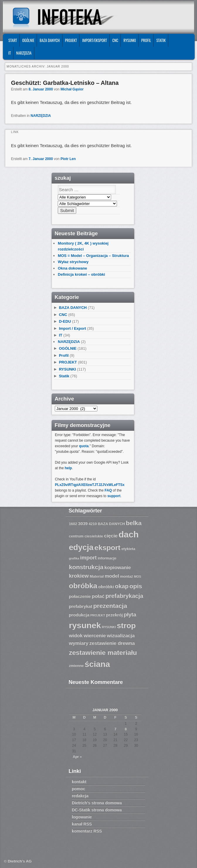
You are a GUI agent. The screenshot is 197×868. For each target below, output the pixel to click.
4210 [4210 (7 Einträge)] (93, 524)
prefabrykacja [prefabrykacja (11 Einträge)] (124, 596)
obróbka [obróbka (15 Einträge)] (83, 586)
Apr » (77, 757)
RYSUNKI (130, 40)
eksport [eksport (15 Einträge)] (107, 547)
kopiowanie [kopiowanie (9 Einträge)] (118, 567)
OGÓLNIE (28, 40)
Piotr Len (68, 159)
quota (84, 446)
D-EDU (65, 321)
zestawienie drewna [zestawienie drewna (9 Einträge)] (112, 643)
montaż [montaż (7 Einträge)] (126, 576)
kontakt (79, 782)
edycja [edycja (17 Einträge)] (81, 547)
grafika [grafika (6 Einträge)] (74, 558)
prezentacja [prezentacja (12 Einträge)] (110, 606)
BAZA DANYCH (50, 40)
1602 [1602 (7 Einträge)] (73, 524)
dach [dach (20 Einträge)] (128, 534)
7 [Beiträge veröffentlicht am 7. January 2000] (115, 729)
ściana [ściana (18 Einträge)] (97, 664)
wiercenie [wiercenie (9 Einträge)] (95, 636)
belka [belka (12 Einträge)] (134, 523)
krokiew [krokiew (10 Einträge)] (79, 576)
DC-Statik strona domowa (97, 810)
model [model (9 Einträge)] (112, 576)
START (13, 40)
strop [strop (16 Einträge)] (126, 625)
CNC (115, 40)
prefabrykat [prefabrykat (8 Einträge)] (81, 606)
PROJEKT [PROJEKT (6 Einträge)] (98, 615)
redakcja (80, 796)
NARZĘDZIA (24, 53)
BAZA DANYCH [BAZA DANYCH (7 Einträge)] (111, 524)
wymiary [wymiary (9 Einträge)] (79, 643)
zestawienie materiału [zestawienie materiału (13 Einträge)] (103, 653)
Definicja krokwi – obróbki (81, 274)
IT (10, 53)
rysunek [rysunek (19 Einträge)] (85, 625)
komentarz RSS (87, 831)
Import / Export (72, 328)
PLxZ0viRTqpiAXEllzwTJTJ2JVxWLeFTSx (90, 485)
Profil (146, 40)
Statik (161, 40)
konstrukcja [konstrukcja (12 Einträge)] (86, 567)
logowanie (82, 817)
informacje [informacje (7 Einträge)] (107, 558)
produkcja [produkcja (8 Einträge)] (79, 615)
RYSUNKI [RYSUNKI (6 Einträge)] (109, 627)
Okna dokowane (72, 268)
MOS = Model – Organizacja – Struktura (93, 256)
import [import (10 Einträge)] (88, 558)
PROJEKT (71, 40)
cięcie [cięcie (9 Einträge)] (111, 536)
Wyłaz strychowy (73, 262)
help (68, 468)
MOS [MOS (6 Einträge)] (137, 576)
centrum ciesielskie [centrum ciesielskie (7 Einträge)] (86, 536)
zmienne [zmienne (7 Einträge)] (76, 666)
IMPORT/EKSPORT (95, 40)
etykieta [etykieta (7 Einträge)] (128, 549)
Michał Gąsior (72, 89)
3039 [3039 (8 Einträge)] (83, 524)
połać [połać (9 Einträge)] (98, 596)
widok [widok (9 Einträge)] (76, 636)
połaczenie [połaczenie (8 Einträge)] (80, 596)
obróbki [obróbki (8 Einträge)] (106, 587)
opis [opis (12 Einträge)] (136, 586)
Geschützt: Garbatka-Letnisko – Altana (65, 83)
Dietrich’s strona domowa (97, 803)
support (114, 496)
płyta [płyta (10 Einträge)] (130, 615)
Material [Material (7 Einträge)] (97, 576)
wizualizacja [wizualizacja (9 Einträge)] (121, 636)
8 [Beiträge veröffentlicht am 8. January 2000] (126, 729)
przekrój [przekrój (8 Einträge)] (114, 615)
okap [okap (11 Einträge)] (122, 586)
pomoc (79, 789)
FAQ (108, 490)
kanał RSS (82, 824)
